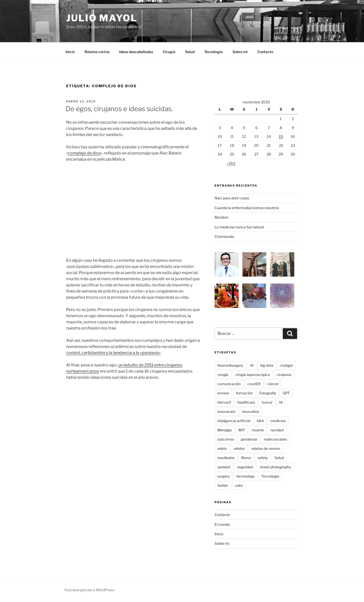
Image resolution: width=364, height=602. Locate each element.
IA (281, 402)
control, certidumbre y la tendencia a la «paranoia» (113, 353)
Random (222, 217)
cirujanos (284, 375)
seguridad (245, 467)
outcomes (226, 439)
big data (267, 365)
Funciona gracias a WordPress (89, 590)
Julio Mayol (102, 18)
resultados (226, 458)
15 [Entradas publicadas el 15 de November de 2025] (281, 136)
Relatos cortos (97, 52)
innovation (251, 411)
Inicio (70, 52)
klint (260, 421)
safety (263, 458)
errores (223, 393)
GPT (286, 393)
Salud (190, 52)
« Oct (231, 163)
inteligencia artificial (234, 421)
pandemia (249, 439)
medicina (278, 421)
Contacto (265, 52)
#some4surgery (230, 365)
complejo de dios (84, 153)
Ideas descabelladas (136, 52)
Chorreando (224, 236)
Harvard (224, 402)
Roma (246, 458)
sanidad (224, 467)
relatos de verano (266, 448)
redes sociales (275, 439)
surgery (224, 476)
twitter (223, 485)
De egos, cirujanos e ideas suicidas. (119, 109)
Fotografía (268, 393)
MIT (242, 430)
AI (252, 365)
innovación (226, 411)
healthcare (246, 402)
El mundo (222, 524)
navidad (277, 430)
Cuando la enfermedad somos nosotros (247, 208)
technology (245, 476)
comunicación (229, 384)
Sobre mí (240, 52)
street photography (275, 467)
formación (244, 393)
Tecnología (214, 52)
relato (222, 448)
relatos (239, 448)
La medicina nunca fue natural (239, 227)
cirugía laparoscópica (252, 375)
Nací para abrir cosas (232, 198)
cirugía (223, 375)
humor (267, 402)
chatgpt (286, 365)
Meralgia (225, 430)
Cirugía (169, 52)
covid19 (254, 384)
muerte (258, 430)
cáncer (273, 384)
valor (239, 485)
